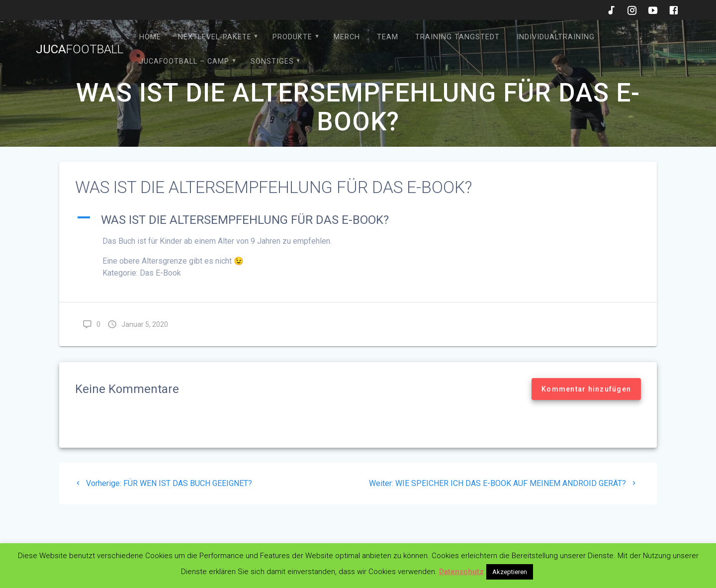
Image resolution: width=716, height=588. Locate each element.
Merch (347, 37)
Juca (80, 49)
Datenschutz (461, 572)
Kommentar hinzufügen (586, 389)
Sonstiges (272, 61)
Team (388, 37)
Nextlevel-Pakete (215, 37)
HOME (150, 37)
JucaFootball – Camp (184, 61)
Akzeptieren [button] (510, 572)
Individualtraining (556, 37)
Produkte (292, 37)
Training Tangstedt (457, 37)
